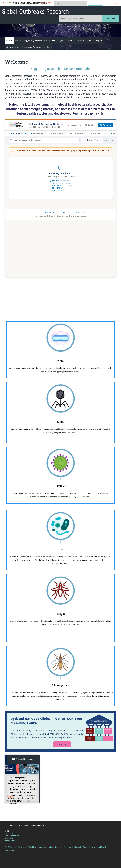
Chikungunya (13, 47)
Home (9, 40)
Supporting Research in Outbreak (40, 40)
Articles (48, 47)
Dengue (98, 40)
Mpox (61, 40)
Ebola (69, 40)
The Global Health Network (25, 3)
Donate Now (46, 3)
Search (111, 19)
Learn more (62, 744)
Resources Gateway (32, 47)
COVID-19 (80, 40)
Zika (89, 40)
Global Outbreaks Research (35, 12)
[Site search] (81, 19)
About (18, 40)
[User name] (71, 3)
